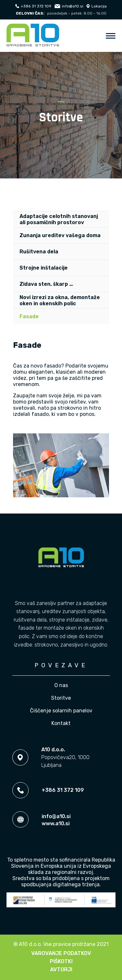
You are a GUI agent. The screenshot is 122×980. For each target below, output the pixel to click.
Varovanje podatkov (61, 953)
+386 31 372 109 (33, 6)
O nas (61, 685)
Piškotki (61, 961)
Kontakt (61, 723)
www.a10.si (56, 823)
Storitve (61, 698)
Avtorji (61, 969)
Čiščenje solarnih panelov (61, 711)
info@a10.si (69, 6)
